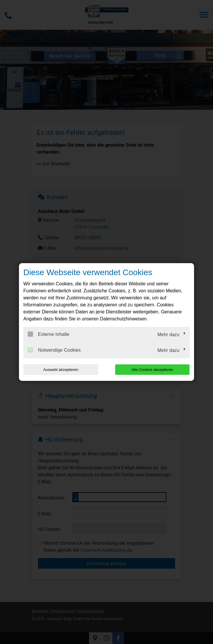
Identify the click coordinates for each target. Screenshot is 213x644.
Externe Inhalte (49, 334)
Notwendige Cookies (54, 350)
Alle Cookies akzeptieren (152, 370)
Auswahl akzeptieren (61, 370)
